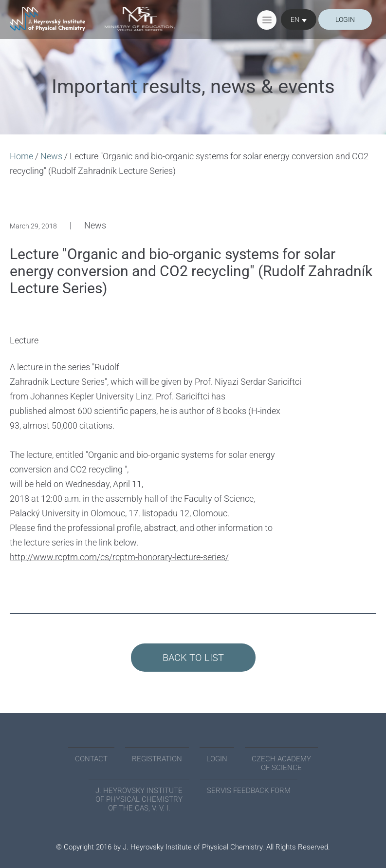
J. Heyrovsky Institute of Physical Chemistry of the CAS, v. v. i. (139, 799)
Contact (91, 759)
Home (21, 156)
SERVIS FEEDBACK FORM (249, 791)
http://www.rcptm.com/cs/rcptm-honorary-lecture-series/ (119, 557)
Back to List (193, 658)
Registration (157, 759)
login (345, 19)
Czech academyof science (281, 763)
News (51, 156)
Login (217, 759)
